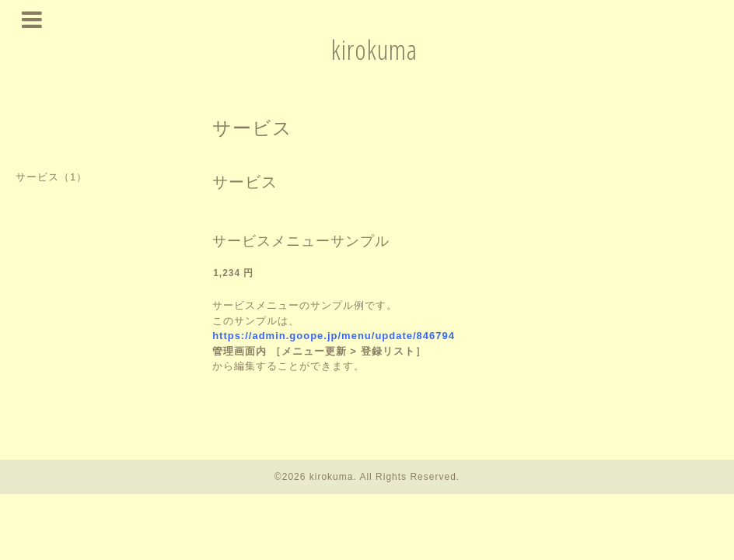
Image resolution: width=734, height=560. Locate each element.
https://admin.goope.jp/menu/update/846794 (334, 336)
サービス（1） (51, 177)
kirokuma (374, 49)
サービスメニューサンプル (301, 241)
